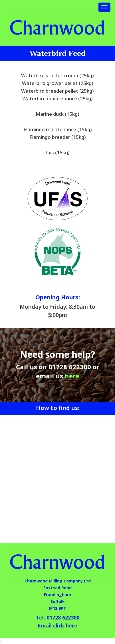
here (72, 376)
